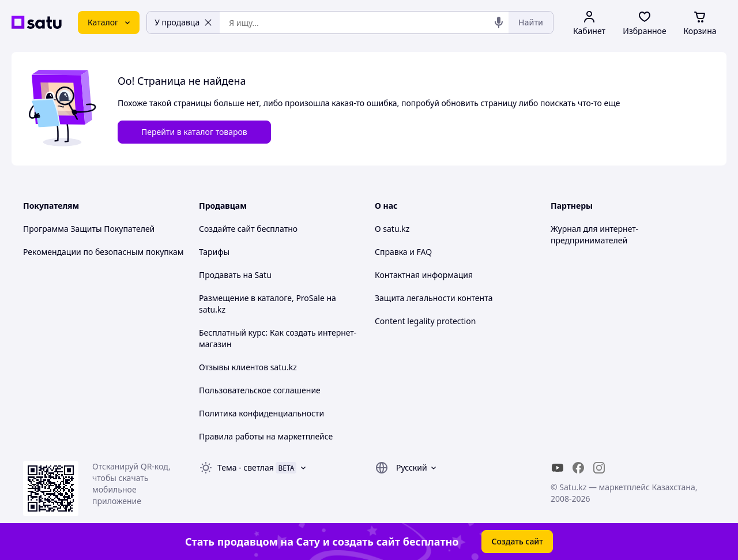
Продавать (220, 275)
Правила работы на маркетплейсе (266, 436)
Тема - (246, 467)
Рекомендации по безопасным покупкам (103, 252)
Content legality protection (425, 321)
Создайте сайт (227, 229)
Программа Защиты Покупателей (89, 229)
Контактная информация (424, 275)
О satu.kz (392, 229)
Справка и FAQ (403, 252)
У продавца (183, 22)
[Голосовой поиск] (499, 22)
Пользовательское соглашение (260, 390)
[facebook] (578, 468)
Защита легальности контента (434, 298)
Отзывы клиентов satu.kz (248, 367)
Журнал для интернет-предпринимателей (594, 234)
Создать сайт (517, 541)
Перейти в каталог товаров (194, 132)
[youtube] (558, 468)
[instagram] (599, 468)
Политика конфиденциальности (261, 413)
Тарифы (214, 252)
